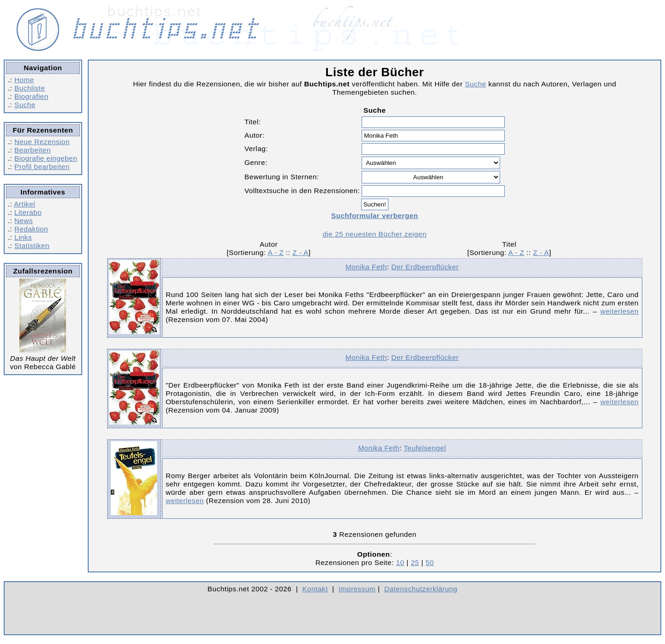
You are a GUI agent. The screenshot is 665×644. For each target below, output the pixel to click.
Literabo (28, 212)
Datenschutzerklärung (421, 589)
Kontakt (315, 589)
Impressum (357, 589)
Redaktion (31, 229)
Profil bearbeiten (42, 167)
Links (23, 237)
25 (415, 562)
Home (24, 80)
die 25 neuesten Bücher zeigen (375, 234)
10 (400, 562)
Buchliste (30, 88)
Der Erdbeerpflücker (425, 267)
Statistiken (32, 246)
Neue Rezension (42, 142)
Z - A (300, 252)
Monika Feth (366, 267)
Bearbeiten (33, 150)
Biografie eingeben (46, 158)
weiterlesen (620, 311)
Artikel (24, 204)
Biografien (31, 96)
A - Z (276, 252)
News (24, 221)
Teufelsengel (425, 448)
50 (429, 562)
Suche (25, 105)
